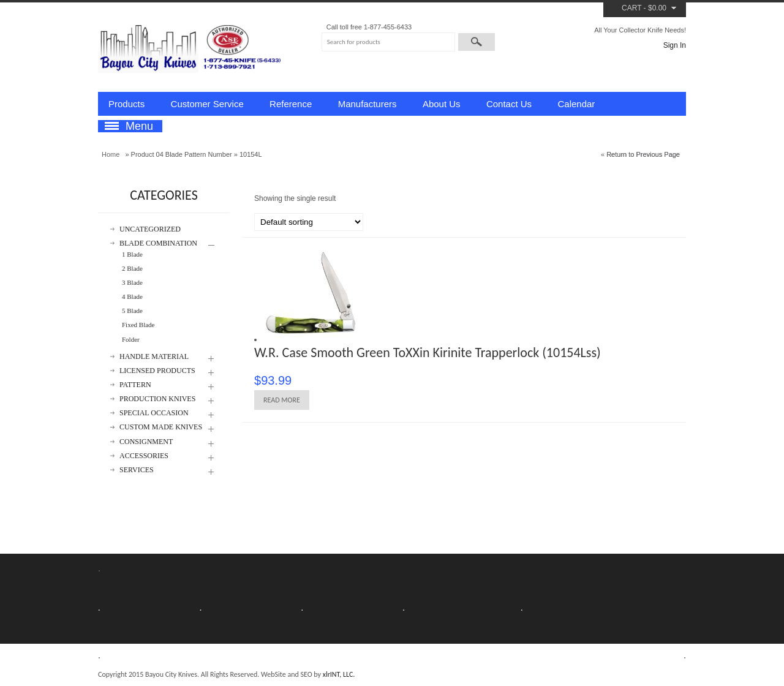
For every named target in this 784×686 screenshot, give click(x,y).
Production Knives (157, 399)
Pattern (135, 385)
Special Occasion (154, 413)
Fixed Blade (138, 325)
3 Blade (132, 282)
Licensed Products (157, 371)
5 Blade (132, 311)
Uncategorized (150, 229)
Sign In (675, 45)
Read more (282, 400)
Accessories (144, 456)
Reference (291, 104)
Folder (131, 339)
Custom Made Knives (161, 427)
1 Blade (132, 254)
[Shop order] (309, 222)
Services (137, 470)
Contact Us (509, 104)
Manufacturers (367, 104)
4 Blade (132, 296)
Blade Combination (158, 243)
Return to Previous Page (643, 154)
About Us (442, 104)
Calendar (576, 104)
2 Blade (132, 268)
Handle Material (154, 357)
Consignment (146, 442)
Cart (631, 8)
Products (126, 104)
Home (111, 154)
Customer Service (207, 104)
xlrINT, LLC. (339, 674)
